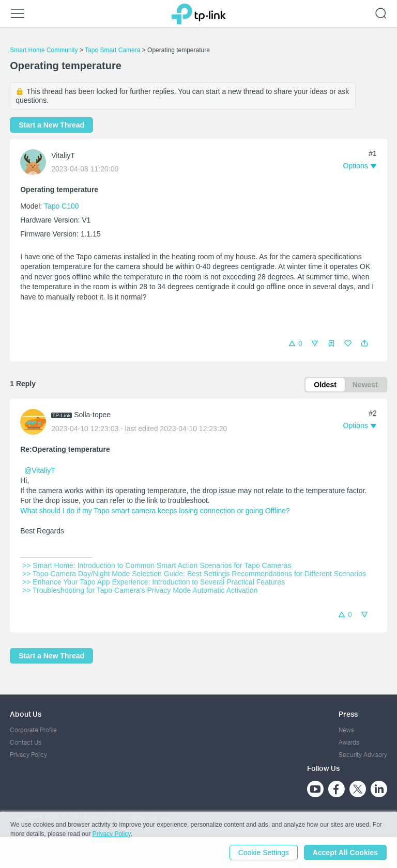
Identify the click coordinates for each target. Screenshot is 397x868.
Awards (349, 742)
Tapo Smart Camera (112, 50)
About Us (26, 714)
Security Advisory (363, 755)
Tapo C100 (62, 206)
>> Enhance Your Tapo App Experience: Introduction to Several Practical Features (154, 582)
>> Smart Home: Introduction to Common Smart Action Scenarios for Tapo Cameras (157, 565)
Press (348, 714)
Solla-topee (92, 415)
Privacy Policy (28, 755)
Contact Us (26, 742)
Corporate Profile (33, 730)
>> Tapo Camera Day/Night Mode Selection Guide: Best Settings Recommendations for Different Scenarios (194, 574)
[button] (364, 343)
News (346, 730)
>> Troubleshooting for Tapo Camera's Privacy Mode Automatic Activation (140, 590)
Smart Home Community (44, 50)
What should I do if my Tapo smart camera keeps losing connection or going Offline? (155, 511)
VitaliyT (63, 155)
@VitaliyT (40, 470)
